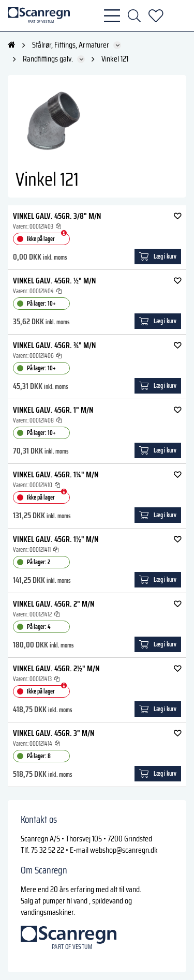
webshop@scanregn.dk (124, 850)
